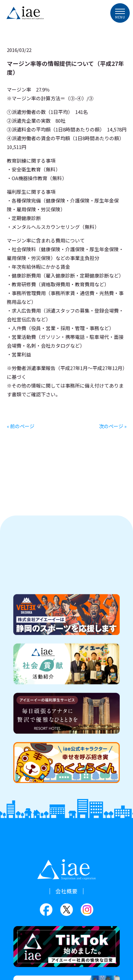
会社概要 (66, 891)
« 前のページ (21, 426)
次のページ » (113, 426)
